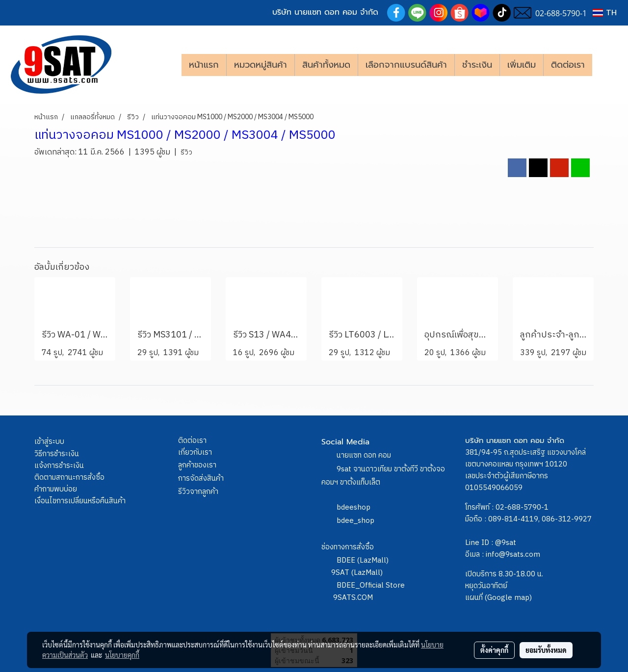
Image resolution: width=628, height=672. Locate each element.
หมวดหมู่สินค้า (261, 65)
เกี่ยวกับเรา (195, 452)
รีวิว (186, 152)
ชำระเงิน (477, 65)
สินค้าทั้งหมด (326, 65)
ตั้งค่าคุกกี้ (494, 650)
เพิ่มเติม (522, 65)
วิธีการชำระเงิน (57, 454)
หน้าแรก (204, 65)
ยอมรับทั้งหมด (546, 650)
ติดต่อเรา (568, 65)
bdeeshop (353, 507)
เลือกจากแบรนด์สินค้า (406, 65)
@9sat (506, 543)
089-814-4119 (513, 519)
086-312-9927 (567, 519)
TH (605, 13)
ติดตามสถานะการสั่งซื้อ (69, 478)
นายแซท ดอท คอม (364, 455)
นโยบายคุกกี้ (122, 655)
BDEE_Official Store (371, 585)
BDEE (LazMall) (363, 560)
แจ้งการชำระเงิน (59, 466)
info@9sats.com (513, 555)
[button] (607, 65)
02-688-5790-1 (522, 507)
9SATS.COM (353, 598)
